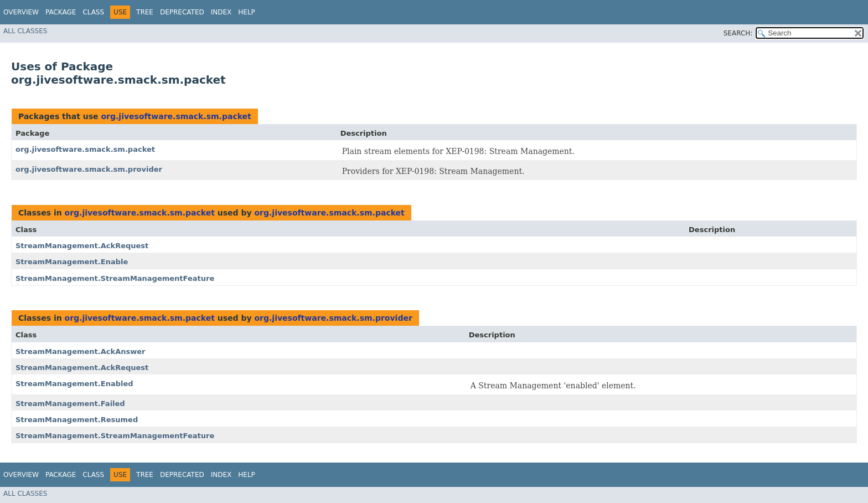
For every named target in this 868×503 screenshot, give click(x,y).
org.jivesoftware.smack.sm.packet (176, 116)
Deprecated (182, 12)
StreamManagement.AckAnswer (80, 351)
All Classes (25, 31)
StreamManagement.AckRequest (82, 246)
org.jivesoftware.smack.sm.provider (89, 169)
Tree (145, 12)
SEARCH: (738, 33)
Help (247, 12)
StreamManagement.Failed (70, 404)
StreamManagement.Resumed (77, 420)
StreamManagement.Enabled (74, 384)
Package (61, 12)
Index (221, 12)
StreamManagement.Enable (72, 262)
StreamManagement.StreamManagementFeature (115, 278)
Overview (21, 12)
